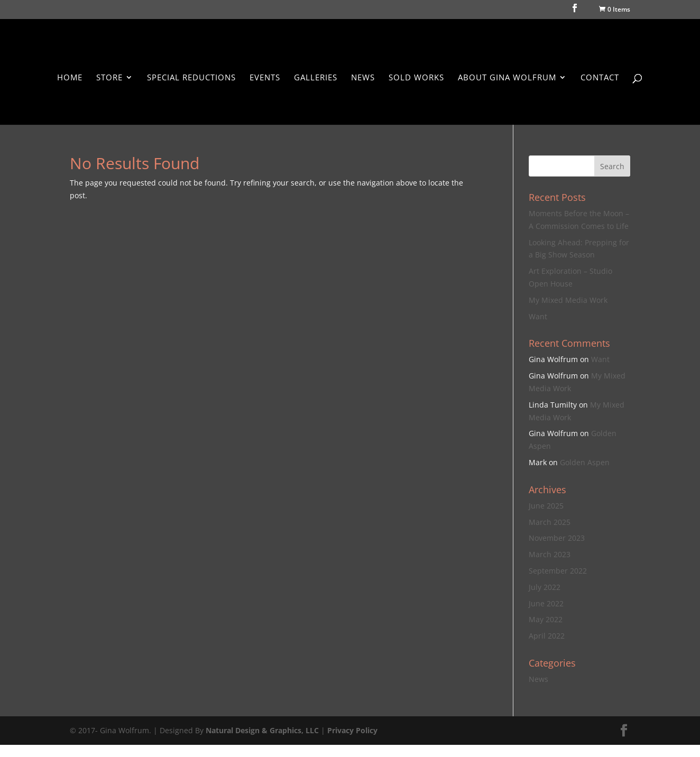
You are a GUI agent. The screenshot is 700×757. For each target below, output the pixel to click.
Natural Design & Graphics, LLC (262, 730)
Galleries (316, 78)
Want (538, 316)
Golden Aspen (585, 462)
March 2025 (550, 522)
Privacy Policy (352, 730)
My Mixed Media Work (568, 300)
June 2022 (546, 603)
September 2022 (558, 571)
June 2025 (546, 506)
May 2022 (546, 619)
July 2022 (545, 587)
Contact (600, 78)
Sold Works (416, 78)
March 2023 (550, 554)
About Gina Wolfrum (507, 78)
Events (265, 78)
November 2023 (557, 538)
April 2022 (547, 636)
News (363, 78)
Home (70, 78)
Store (109, 78)
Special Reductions (191, 78)
